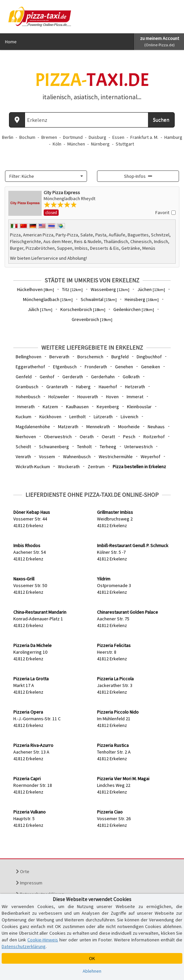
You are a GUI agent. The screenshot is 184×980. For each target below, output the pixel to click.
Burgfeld (120, 357)
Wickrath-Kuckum (33, 467)
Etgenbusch (65, 367)
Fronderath (96, 367)
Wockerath (69, 467)
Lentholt (77, 417)
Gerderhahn (103, 377)
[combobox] (46, 176)
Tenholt (84, 447)
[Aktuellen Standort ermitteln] (17, 120)
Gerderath (73, 377)
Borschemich (90, 357)
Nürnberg (100, 144)
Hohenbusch (28, 397)
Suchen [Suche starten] (161, 120)
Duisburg (97, 137)
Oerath (87, 437)
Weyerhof (150, 457)
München (76, 144)
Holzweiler (59, 397)
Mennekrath (98, 427)
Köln (57, 144)
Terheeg (108, 447)
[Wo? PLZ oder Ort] (87, 120)
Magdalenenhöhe (33, 427)
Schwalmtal (99, 299)
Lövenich (129, 417)
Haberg (83, 387)
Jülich (40, 309)
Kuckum (23, 417)
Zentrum (96, 467)
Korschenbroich (83, 309)
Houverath (88, 397)
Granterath (57, 387)
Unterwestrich (138, 447)
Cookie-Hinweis (43, 940)
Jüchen (151, 289)
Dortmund (73, 137)
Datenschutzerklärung (24, 946)
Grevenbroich (92, 319)
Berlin (8, 137)
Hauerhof (108, 387)
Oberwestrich (58, 437)
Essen (118, 137)
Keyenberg (108, 407)
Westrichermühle (116, 457)
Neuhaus (156, 427)
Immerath (25, 407)
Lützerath (103, 417)
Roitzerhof (154, 437)
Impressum (29, 883)
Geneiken (150, 367)
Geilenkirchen (134, 309)
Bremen (49, 137)
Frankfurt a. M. (144, 137)
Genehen (124, 367)
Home (11, 42)
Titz (72, 289)
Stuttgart (125, 144)
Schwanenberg (54, 447)
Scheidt (23, 447)
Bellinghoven (28, 357)
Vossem (47, 457)
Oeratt (108, 437)
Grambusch (27, 387)
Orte (23, 871)
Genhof (47, 377)
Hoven (112, 397)
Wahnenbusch (77, 457)
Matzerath (68, 427)
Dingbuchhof (149, 357)
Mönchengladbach (48, 299)
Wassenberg (110, 289)
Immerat (135, 397)
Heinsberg (142, 299)
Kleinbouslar (139, 407)
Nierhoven (26, 437)
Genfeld (24, 377)
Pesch (129, 437)
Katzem (50, 407)
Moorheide (129, 427)
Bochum (27, 137)
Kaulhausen (77, 407)
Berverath (59, 357)
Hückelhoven (35, 289)
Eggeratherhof (30, 367)
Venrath (23, 457)
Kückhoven (50, 417)
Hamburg (173, 137)
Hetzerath (135, 387)
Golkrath (131, 377)
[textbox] (44, 176)
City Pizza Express (62, 192)
